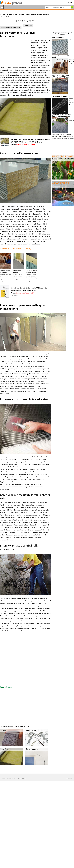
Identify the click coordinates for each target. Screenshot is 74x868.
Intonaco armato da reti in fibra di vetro (24, 399)
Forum (48, 7)
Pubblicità (69, 779)
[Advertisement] (21, 12)
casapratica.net (12, 15)
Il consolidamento (32, 749)
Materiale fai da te (25, 15)
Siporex (3, 731)
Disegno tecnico (31, 731)
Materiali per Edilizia (41, 15)
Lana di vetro (5, 749)
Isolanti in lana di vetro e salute (19, 153)
